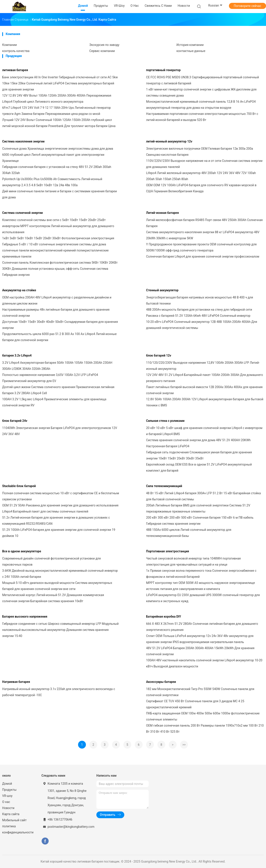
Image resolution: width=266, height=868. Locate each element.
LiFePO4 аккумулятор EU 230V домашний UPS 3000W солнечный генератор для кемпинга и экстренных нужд (203, 598)
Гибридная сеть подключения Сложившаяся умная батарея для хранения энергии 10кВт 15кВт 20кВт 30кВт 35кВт (199, 455)
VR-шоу (7, 796)
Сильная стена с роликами (165, 421)
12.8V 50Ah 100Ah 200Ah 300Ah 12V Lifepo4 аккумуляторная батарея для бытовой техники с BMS (205, 402)
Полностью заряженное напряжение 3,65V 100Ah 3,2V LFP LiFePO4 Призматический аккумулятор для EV (50, 378)
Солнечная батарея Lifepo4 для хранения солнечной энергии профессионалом (203, 256)
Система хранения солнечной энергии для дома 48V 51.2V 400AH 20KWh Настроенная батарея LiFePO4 (198, 443)
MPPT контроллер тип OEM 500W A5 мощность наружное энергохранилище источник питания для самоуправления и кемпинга (200, 586)
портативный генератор (163, 70)
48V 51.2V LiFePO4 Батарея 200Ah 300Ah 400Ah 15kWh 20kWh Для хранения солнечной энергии (200, 651)
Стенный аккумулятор (162, 290)
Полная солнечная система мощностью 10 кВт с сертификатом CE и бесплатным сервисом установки (61, 496)
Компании (9, 45)
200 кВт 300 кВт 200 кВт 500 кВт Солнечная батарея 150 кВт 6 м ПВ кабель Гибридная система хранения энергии (200, 521)
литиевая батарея (15, 70)
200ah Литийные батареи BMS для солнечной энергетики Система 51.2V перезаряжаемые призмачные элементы (198, 508)
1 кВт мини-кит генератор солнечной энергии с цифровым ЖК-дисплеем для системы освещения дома (201, 92)
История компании (190, 45)
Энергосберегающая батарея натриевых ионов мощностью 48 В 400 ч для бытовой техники (199, 300)
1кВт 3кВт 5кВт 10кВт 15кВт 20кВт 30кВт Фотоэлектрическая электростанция (58, 238)
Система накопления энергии (23, 141)
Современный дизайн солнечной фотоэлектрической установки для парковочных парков (51, 561)
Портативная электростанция (168, 551)
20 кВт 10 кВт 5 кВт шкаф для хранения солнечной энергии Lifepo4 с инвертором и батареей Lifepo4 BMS (204, 431)
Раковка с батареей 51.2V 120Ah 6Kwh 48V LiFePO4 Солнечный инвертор (198, 316)
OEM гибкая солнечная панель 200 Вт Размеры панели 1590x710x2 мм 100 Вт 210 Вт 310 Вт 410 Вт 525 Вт (205, 729)
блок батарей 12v (159, 355)
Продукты (9, 790)
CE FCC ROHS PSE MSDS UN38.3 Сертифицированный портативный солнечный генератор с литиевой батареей (203, 80)
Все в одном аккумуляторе (22, 551)
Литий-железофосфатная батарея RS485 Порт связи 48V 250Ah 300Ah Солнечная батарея (204, 223)
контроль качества (16, 51)
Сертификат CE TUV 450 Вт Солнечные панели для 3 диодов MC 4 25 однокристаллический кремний (195, 704)
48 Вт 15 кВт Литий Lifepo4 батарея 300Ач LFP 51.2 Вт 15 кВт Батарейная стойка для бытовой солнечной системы (203, 496)
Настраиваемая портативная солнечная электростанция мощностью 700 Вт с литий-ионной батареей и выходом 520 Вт (202, 117)
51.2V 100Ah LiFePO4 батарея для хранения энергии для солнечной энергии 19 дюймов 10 (59, 533)
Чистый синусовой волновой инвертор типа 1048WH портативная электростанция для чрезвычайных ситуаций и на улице (193, 561)
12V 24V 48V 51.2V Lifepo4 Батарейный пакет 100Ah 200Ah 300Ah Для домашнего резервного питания (205, 378)
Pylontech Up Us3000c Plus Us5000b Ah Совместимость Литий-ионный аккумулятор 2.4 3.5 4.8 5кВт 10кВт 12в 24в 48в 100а (52, 182)
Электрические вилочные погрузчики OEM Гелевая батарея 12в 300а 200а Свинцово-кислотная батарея (199, 152)
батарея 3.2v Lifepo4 (17, 355)
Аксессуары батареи (161, 682)
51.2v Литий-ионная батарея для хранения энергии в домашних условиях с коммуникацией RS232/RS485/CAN (56, 521)
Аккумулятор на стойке (19, 290)
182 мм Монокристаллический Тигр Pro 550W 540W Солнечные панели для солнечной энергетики (200, 692)
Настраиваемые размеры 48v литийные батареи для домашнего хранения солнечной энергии (56, 313)
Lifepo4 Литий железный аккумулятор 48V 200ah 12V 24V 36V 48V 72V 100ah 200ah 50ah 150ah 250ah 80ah (201, 176)
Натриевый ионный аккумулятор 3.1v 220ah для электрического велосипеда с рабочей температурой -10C (59, 692)
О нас (6, 802)
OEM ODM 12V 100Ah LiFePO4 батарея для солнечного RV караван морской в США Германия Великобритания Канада (201, 188)
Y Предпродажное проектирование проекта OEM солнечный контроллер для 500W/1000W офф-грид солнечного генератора (201, 247)
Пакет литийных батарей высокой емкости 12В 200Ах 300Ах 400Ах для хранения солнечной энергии (204, 390)
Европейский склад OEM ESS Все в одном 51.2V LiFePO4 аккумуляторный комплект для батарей (199, 468)
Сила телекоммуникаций (164, 486)
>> (184, 745)
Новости (8, 808)
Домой (7, 784)
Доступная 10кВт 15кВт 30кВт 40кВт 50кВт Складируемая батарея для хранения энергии (60, 325)
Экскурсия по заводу (104, 45)
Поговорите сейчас (247, 6)
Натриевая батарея (16, 682)
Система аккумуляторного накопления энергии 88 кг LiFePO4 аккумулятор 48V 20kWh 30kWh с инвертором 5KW (203, 235)
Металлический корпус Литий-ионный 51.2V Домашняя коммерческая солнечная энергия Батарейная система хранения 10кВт (53, 598)
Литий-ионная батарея (162, 213)
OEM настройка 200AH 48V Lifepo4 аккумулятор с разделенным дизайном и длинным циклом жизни (57, 300)
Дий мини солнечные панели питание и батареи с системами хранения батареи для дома (60, 194)
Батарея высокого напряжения (25, 617)
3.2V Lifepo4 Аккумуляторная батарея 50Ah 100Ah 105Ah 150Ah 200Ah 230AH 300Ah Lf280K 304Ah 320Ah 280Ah (57, 366)
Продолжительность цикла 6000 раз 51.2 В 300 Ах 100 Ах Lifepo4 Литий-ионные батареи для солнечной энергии (59, 337)
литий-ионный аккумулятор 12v (169, 141)
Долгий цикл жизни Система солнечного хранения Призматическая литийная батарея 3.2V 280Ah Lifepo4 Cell (58, 390)
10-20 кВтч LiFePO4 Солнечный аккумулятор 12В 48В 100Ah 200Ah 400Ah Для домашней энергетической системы (202, 325)
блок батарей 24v (15, 421)
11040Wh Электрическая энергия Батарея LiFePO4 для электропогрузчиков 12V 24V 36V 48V (60, 431)
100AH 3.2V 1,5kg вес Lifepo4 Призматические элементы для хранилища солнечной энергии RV (54, 402)
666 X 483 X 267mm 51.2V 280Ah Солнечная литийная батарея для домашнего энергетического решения (202, 627)
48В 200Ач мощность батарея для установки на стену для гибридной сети (199, 310)
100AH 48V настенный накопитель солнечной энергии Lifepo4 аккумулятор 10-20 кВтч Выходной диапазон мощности (204, 663)
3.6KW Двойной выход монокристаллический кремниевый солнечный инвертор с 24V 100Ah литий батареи (60, 574)
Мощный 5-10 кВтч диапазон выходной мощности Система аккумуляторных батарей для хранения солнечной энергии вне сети (57, 586)
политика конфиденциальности (17, 829)
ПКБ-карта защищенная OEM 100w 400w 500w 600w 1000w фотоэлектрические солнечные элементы (203, 716)
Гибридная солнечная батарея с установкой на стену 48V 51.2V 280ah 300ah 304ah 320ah (57, 170)
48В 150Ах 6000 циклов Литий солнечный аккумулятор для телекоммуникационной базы (189, 533)
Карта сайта (11, 814)
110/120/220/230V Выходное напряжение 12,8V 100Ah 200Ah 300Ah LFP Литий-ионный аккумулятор (203, 366)
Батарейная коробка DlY (164, 617)
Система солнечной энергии (22, 213)
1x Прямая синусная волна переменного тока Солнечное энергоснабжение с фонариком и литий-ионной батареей (201, 574)
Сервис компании (102, 51)
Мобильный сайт (14, 820)
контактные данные (191, 51)
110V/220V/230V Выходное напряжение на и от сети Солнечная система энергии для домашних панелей (204, 164)
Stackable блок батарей (19, 486)
